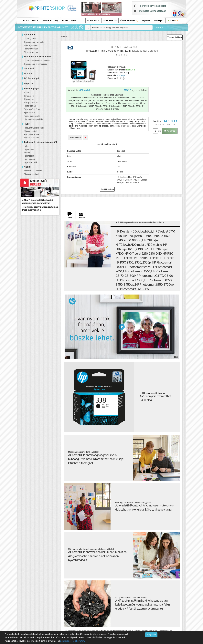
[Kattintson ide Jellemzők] (81, 215)
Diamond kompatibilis (33, 119)
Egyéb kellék (30, 113)
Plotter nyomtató (31, 49)
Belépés (159, 20)
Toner (26, 93)
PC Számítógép (32, 78)
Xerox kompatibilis (32, 116)
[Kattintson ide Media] (70, 215)
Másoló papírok (31, 131)
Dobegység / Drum (32, 109)
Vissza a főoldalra (175, 37)
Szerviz (74, 20)
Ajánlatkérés (46, 20)
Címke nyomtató (31, 52)
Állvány (27, 153)
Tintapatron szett (31, 103)
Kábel (27, 146)
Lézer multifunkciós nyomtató (37, 61)
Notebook (29, 68)
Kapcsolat (146, 20)
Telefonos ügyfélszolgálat (152, 6)
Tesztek (65, 20)
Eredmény (159, 27)
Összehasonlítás (129, 20)
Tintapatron (29, 99)
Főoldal (26, 20)
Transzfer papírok (32, 138)
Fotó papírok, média (33, 134)
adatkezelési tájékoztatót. (73, 641)
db (160, 131)
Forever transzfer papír (34, 128)
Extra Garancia (110, 20)
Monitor (28, 73)
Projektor (29, 83)
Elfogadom (151, 635)
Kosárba (170, 131)
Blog (57, 20)
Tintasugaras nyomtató (34, 42)
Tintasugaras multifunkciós (36, 64)
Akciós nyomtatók (32, 174)
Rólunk (35, 20)
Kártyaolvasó (30, 159)
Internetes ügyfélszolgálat (152, 11)
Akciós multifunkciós (33, 171)
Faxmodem (29, 156)
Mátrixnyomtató (31, 45)
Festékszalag (30, 106)
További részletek (107, 189)
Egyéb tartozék (31, 162)
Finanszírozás (94, 20)
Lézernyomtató (31, 39)
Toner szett (29, 96)
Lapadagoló (29, 149)
